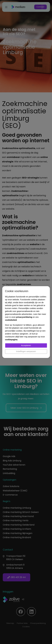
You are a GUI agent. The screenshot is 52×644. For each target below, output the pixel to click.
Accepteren (26, 345)
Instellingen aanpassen (26, 351)
